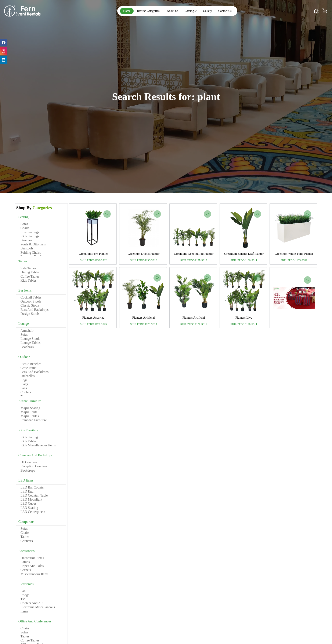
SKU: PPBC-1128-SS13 (144, 324)
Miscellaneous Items (35, 574)
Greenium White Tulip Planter (294, 254)
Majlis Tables (30, 416)
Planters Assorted (93, 318)
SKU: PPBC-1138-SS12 (144, 260)
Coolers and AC (32, 603)
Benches (26, 240)
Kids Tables (28, 280)
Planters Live (244, 318)
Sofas (24, 224)
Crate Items (28, 368)
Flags (24, 384)
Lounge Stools (30, 339)
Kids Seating (29, 437)
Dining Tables (30, 272)
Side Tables (28, 268)
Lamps (25, 562)
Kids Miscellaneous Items (38, 445)
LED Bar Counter (33, 487)
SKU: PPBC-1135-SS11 (294, 260)
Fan (23, 591)
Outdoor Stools (31, 301)
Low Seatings (30, 232)
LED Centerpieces (33, 512)
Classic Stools (30, 305)
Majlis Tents (29, 412)
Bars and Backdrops (35, 310)
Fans (24, 388)
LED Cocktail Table (34, 495)
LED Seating (29, 508)
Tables (25, 537)
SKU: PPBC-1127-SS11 (194, 324)
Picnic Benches (31, 364)
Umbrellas (28, 376)
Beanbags (27, 347)
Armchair (27, 331)
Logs (24, 380)
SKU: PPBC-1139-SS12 (93, 260)
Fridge (25, 595)
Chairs (25, 228)
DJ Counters (29, 462)
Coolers (26, 392)
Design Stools (30, 314)
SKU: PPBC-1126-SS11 (244, 324)
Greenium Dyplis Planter (144, 254)
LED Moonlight (31, 499)
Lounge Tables (30, 343)
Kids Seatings (30, 236)
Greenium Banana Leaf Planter (244, 254)
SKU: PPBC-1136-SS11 (244, 260)
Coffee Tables (30, 276)
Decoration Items (32, 558)
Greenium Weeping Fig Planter (194, 254)
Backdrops (28, 470)
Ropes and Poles (32, 566)
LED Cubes (28, 503)
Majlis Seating (30, 408)
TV (23, 599)
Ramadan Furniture (34, 420)
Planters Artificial (144, 318)
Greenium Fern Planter (93, 254)
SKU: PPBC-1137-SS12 (194, 260)
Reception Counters (34, 466)
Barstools (27, 248)
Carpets (26, 570)
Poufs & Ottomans (33, 244)
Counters (27, 541)
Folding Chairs (31, 253)
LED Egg (27, 491)
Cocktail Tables (31, 297)
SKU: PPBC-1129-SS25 (93, 324)
